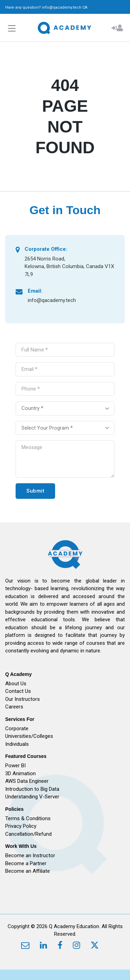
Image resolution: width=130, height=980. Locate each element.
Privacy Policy (21, 826)
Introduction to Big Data (32, 789)
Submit (35, 491)
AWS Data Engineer (27, 781)
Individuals (17, 744)
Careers (14, 707)
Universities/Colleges (29, 736)
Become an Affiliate (28, 871)
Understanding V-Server (32, 797)
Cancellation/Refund (28, 834)
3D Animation (20, 773)
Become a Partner (26, 863)
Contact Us (18, 691)
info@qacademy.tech (62, 7)
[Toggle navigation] (12, 29)
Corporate (17, 729)
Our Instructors (23, 699)
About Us (16, 684)
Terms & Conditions (28, 818)
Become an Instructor (30, 855)
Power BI (15, 766)
